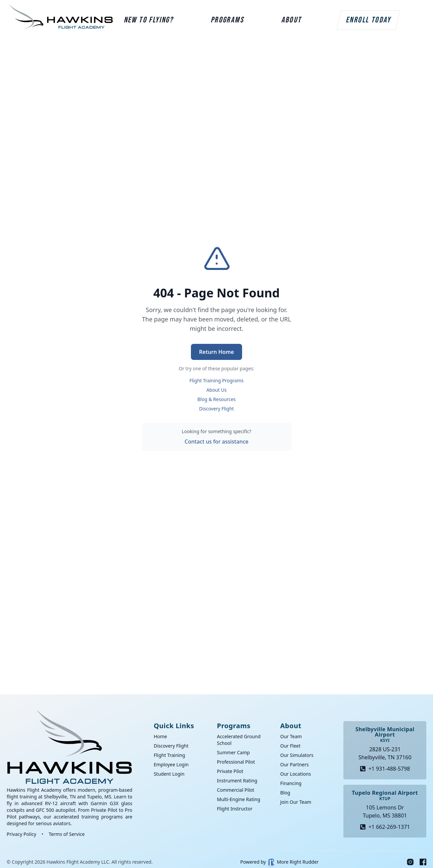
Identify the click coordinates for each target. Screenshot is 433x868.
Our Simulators (297, 755)
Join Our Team (296, 802)
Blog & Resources (216, 399)
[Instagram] (410, 862)
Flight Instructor (235, 809)
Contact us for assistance (216, 442)
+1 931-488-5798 (385, 769)
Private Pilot (230, 771)
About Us (216, 390)
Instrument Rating (237, 781)
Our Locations (296, 774)
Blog (285, 793)
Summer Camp (233, 752)
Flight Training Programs (217, 380)
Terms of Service (67, 834)
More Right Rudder (294, 862)
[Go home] (70, 747)
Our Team (291, 736)
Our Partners (294, 764)
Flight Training (170, 755)
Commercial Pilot (236, 790)
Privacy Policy (21, 834)
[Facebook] (423, 862)
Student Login (169, 774)
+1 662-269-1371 (385, 827)
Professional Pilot (236, 762)
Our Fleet (290, 746)
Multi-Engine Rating (239, 799)
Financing (291, 783)
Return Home (216, 352)
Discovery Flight (217, 409)
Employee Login (171, 764)
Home (160, 736)
